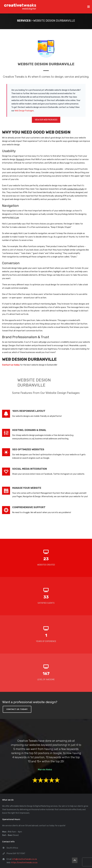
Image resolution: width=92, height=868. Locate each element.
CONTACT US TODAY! (17, 709)
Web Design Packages (24, 111)
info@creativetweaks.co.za (25, 859)
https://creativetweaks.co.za (24, 863)
